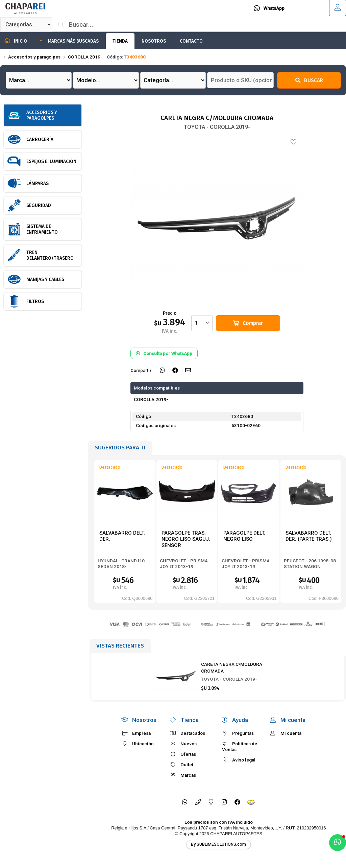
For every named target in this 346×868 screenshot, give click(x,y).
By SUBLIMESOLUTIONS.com (218, 844)
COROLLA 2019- (85, 57)
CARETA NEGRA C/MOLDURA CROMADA (232, 667)
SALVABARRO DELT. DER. (122, 536)
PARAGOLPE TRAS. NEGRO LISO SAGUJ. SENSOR (186, 539)
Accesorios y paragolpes (34, 57)
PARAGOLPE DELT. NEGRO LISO (244, 536)
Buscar (309, 80)
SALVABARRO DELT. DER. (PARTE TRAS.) (309, 536)
